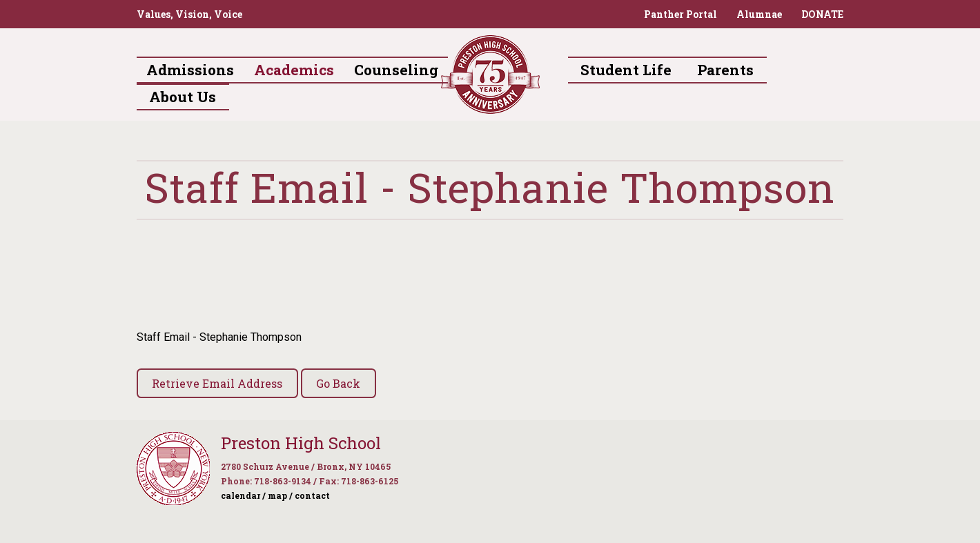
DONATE (822, 14)
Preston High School (301, 443)
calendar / (243, 495)
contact (312, 495)
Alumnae (759, 14)
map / (280, 495)
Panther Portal (680, 14)
